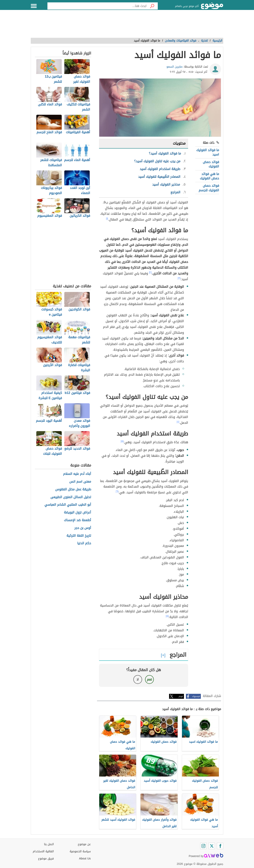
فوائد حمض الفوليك (211, 164)
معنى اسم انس (80, 482)
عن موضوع (84, 844)
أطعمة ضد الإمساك (77, 520)
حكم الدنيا (84, 543)
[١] (107, 219)
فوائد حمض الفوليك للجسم (209, 188)
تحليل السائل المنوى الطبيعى (71, 497)
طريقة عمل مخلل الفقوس (73, 489)
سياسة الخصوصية (80, 851)
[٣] (179, 278)
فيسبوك (196, 696)
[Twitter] (212, 846)
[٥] (122, 441)
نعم (149, 679)
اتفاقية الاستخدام (43, 851)
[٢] (150, 272)
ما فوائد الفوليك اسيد (208, 152)
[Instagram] (203, 846)
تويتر (181, 696)
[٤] (178, 422)
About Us (85, 859)
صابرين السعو (175, 67)
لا (138, 679)
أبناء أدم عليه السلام (77, 474)
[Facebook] (220, 846)
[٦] (117, 491)
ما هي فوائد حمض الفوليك (209, 176)
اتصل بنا (49, 844)
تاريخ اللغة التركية (79, 536)
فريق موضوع (46, 859)
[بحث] (152, 6)
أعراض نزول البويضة (77, 513)
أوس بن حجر (83, 528)
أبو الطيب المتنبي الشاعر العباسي (68, 505)
